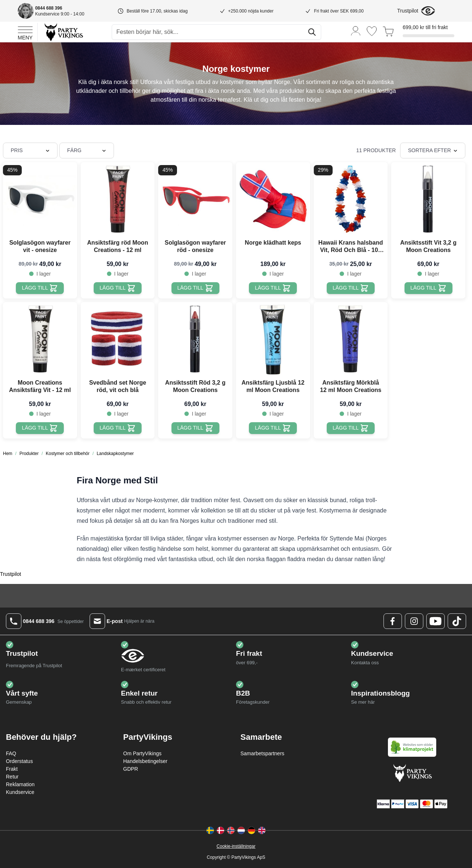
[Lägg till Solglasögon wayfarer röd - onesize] (195, 288)
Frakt (12, 769)
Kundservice (20, 792)
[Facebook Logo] (393, 621)
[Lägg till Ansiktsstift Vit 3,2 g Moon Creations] (428, 288)
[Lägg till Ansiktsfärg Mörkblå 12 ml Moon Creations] (351, 428)
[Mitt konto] (356, 30)
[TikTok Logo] (457, 621)
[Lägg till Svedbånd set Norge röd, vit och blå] (118, 428)
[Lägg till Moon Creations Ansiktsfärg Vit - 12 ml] (40, 428)
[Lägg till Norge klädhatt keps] (273, 288)
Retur (12, 777)
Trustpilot (408, 11)
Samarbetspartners (262, 753)
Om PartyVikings (142, 753)
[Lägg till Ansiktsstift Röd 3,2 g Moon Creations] (195, 428)
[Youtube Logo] (435, 621)
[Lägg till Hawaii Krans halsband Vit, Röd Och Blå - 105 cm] (351, 288)
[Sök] (312, 32)
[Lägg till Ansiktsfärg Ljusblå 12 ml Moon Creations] (273, 428)
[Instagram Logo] (414, 621)
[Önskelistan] (372, 31)
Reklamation (20, 784)
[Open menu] (25, 32)
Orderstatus (19, 761)
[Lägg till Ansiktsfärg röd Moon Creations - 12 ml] (118, 288)
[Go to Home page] (63, 32)
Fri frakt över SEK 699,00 (339, 11)
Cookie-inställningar (236, 846)
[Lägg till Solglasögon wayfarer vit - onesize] (40, 288)
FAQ (11, 753)
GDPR (131, 769)
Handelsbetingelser (145, 761)
